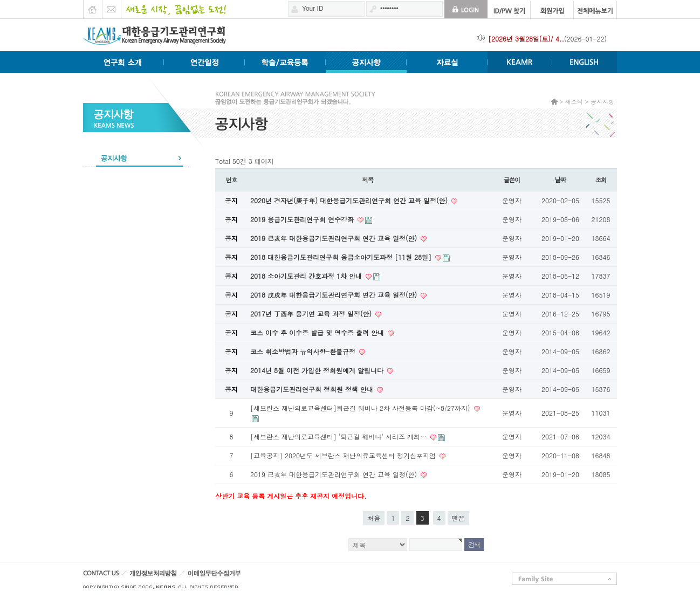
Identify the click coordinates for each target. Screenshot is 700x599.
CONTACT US (105, 576)
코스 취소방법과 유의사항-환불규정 (304, 351)
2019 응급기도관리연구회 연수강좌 (303, 219)
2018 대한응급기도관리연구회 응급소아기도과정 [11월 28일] (342, 257)
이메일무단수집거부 (234, 576)
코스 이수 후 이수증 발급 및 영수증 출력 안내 (318, 332)
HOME (92, 6)
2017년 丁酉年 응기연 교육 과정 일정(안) (312, 314)
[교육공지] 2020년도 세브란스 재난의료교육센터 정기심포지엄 (344, 455)
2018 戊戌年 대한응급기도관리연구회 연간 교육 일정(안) (335, 295)
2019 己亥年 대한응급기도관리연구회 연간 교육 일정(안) (335, 238)
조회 (601, 180)
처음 (374, 518)
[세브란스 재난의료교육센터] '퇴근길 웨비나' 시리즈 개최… (339, 436)
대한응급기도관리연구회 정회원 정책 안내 (313, 389)
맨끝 (458, 518)
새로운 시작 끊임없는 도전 (173, 6)
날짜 (561, 180)
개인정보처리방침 (166, 576)
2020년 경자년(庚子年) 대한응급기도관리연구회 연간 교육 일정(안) (350, 200)
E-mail (111, 6)
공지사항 (137, 158)
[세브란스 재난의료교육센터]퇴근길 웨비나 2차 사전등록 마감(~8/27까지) (361, 408)
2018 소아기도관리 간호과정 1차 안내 (307, 276)
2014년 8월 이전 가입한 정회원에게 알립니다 (318, 370)
